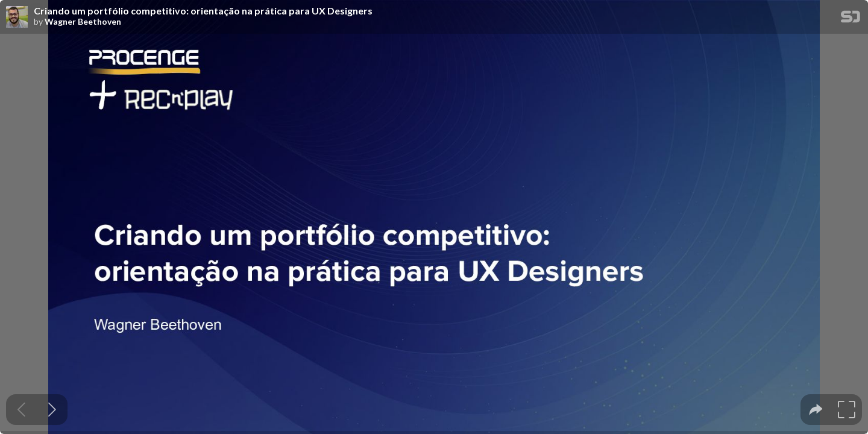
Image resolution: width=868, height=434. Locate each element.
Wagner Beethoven (83, 22)
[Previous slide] (21, 410)
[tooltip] (816, 410)
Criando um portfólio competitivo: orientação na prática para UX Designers (203, 11)
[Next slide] (52, 410)
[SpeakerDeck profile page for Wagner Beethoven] (17, 17)
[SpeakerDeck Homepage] (851, 19)
